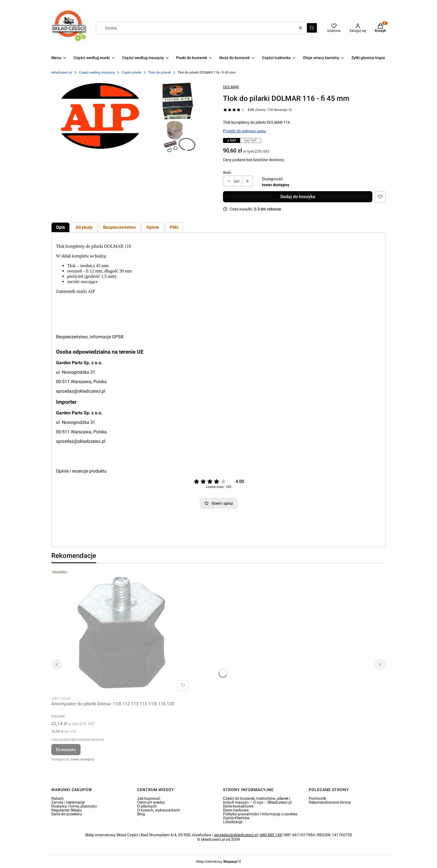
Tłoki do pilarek (159, 72)
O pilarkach (147, 806)
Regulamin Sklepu (67, 810)
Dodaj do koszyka (298, 197)
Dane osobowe (236, 810)
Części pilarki (131, 72)
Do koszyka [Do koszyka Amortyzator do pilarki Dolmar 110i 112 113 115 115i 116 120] (66, 750)
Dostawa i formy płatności (74, 806)
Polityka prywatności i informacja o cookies (260, 814)
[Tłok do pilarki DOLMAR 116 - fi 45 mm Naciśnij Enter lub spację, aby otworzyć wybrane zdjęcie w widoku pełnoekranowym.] (133, 118)
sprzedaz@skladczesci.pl (81, 391)
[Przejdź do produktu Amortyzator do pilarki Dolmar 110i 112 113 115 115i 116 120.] (121, 631)
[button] (312, 28)
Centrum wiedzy (151, 802)
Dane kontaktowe (238, 806)
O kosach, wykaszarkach (159, 810)
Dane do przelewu (67, 814)
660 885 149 (271, 835)
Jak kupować (149, 798)
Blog (141, 814)
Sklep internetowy (217, 862)
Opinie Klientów (236, 818)
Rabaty (58, 798)
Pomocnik (317, 798)
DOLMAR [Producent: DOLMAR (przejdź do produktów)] (231, 87)
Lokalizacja (233, 822)
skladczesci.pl (62, 72)
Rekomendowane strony (330, 802)
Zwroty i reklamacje (68, 802)
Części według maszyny (97, 72)
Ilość (227, 172)
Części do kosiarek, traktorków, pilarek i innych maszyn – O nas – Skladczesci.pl (257, 800)
